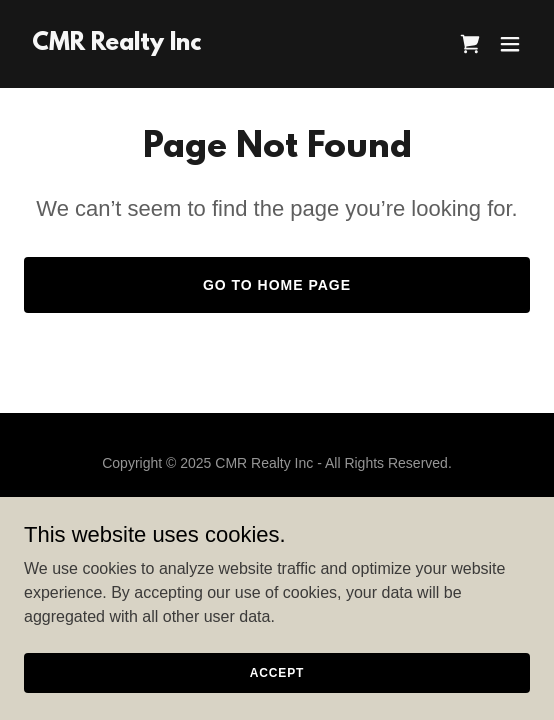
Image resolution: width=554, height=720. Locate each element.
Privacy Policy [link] (276, 510)
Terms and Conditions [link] (276, 534)
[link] (116, 44)
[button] (510, 44)
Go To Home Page (277, 285)
